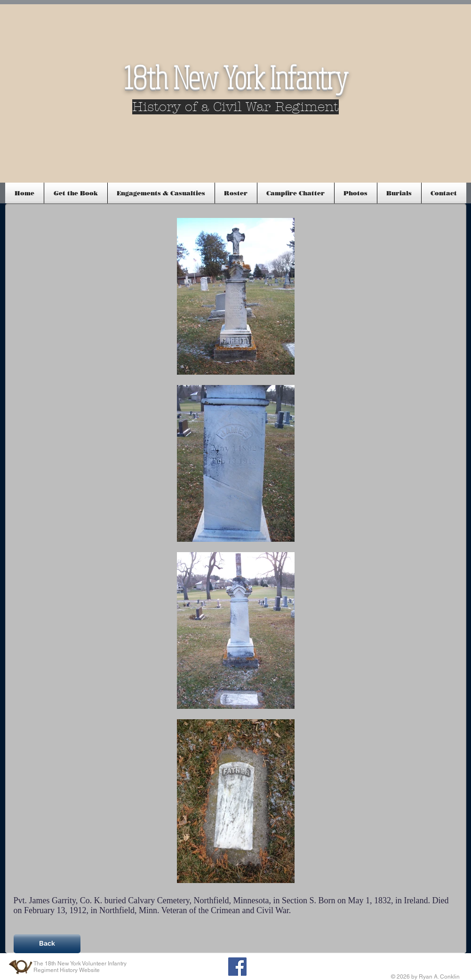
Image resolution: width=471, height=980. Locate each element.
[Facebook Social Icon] (237, 967)
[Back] (47, 944)
